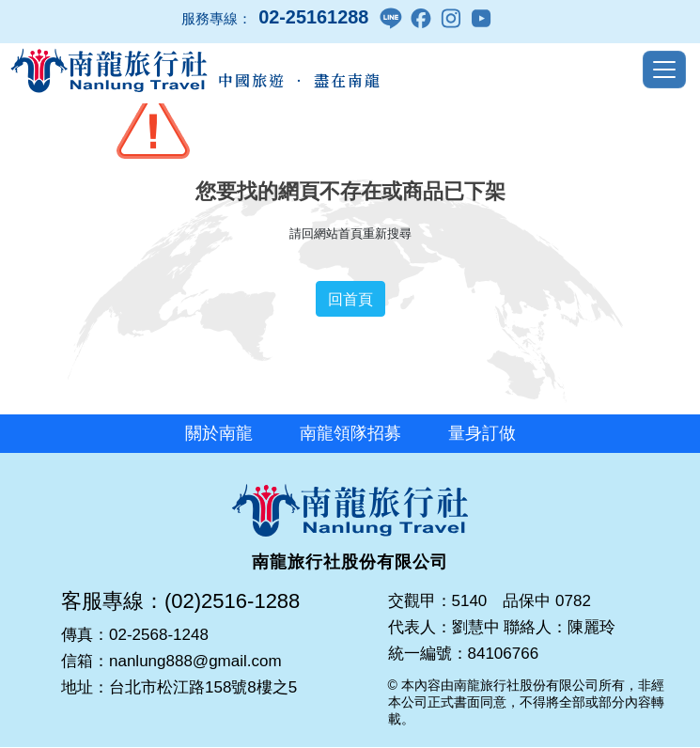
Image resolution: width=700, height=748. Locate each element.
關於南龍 (219, 433)
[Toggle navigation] (664, 70)
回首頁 (350, 299)
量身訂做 (482, 433)
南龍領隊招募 (350, 433)
